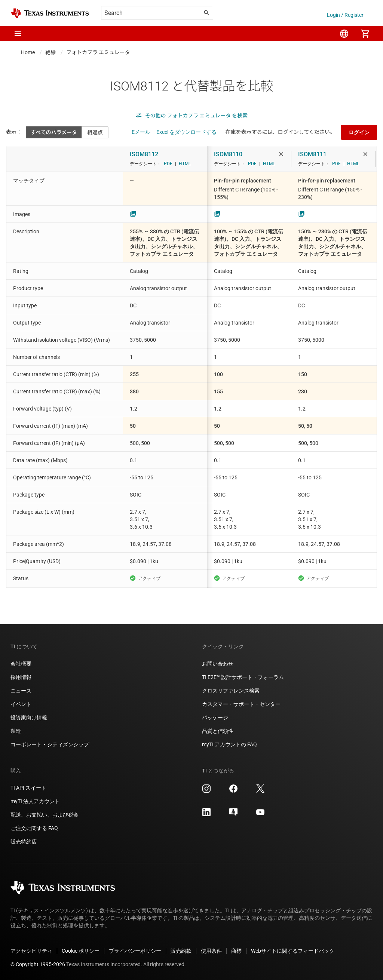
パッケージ (215, 718)
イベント (21, 704)
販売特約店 (24, 842)
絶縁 (50, 52)
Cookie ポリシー (81, 951)
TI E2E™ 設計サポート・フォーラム (243, 677)
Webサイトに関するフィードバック (293, 951)
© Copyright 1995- (38, 964)
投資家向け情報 (29, 718)
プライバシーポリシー (135, 951)
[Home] (50, 13)
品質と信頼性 (218, 731)
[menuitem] (344, 34)
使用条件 (211, 951)
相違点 (95, 132)
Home (28, 52)
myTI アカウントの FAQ (229, 744)
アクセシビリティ (31, 951)
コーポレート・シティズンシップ (50, 744)
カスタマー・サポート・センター (241, 704)
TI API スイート (28, 788)
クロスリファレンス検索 (231, 691)
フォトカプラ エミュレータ (98, 52)
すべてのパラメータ (54, 132)
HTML (185, 164)
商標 (236, 951)
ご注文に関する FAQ (34, 828)
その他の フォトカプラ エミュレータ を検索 (192, 116)
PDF (168, 164)
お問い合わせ (218, 664)
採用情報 (21, 677)
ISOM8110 (228, 154)
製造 (16, 731)
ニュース (21, 691)
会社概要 (21, 664)
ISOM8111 (312, 154)
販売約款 (181, 951)
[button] (18, 34)
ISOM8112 (144, 154)
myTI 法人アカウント (35, 801)
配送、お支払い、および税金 (45, 815)
